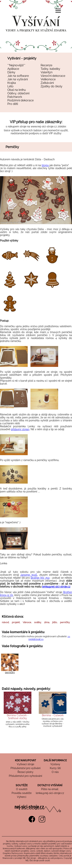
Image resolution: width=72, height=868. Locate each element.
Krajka (12, 83)
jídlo (55, 622)
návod (5, 622)
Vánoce (27, 622)
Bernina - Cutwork (53, 715)
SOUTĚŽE (22, 785)
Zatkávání (47, 83)
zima (47, 622)
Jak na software (18, 76)
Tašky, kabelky (50, 69)
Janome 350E (29, 575)
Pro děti (13, 104)
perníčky (65, 622)
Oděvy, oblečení (18, 93)
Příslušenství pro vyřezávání (25, 776)
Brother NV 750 (40, 578)
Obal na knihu (17, 90)
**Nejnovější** (16, 65)
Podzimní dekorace (20, 100)
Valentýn (47, 72)
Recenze (46, 65)
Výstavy (55, 764)
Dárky (11, 72)
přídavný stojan (20, 429)
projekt (16, 622)
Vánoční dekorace (53, 76)
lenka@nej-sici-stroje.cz (56, 587)
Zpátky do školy (52, 86)
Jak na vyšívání (18, 79)
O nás (55, 772)
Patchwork (15, 97)
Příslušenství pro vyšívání (25, 768)
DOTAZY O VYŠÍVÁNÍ (50, 785)
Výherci (22, 797)
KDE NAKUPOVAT (26, 760)
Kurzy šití (55, 768)
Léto (10, 86)
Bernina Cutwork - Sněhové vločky (18, 717)
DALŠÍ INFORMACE (55, 760)
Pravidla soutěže (22, 793)
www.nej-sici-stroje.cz (44, 126)
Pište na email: (50, 789)
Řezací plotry (25, 772)
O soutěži (22, 789)
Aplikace (13, 69)
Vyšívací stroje (25, 764)
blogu (45, 165)
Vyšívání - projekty (22, 58)
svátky (38, 622)
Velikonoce (48, 79)
